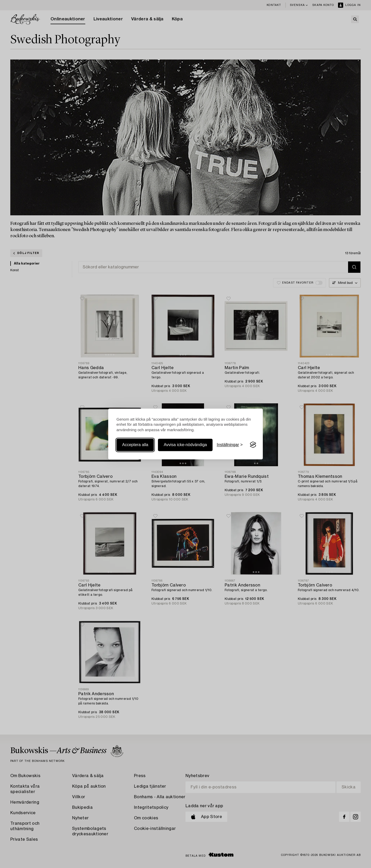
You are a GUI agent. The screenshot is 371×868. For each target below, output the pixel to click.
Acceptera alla (135, 445)
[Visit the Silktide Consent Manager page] (253, 445)
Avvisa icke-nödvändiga (185, 445)
